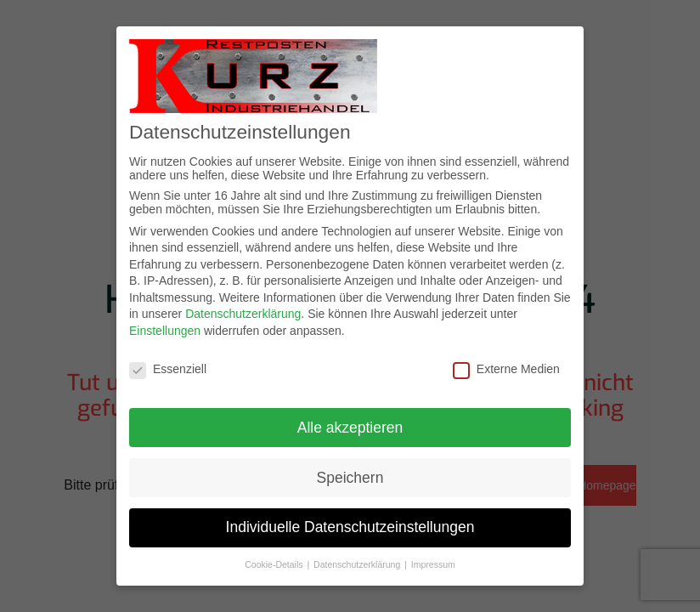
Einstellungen (165, 331)
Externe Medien (506, 369)
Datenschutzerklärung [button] (358, 564)
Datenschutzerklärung (243, 314)
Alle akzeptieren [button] (350, 428)
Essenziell (168, 369)
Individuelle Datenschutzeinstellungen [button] (350, 527)
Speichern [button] (350, 478)
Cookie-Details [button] (275, 564)
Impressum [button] (433, 564)
